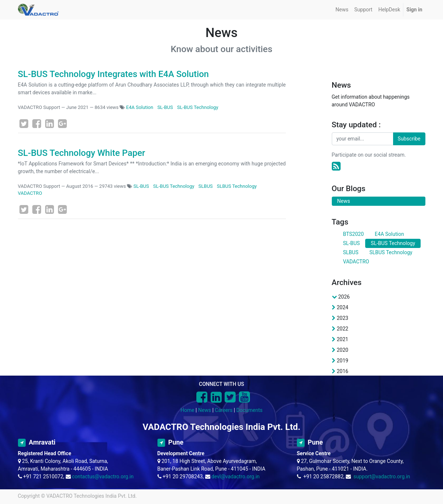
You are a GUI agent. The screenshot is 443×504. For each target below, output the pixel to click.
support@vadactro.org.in (382, 476)
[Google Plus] (62, 124)
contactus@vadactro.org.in (103, 476)
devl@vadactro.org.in (235, 476)
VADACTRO (30, 193)
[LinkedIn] (50, 124)
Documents (249, 410)
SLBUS (206, 186)
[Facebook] (37, 124)
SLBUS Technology (237, 186)
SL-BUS (165, 107)
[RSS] (336, 166)
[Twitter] (24, 124)
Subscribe (409, 139)
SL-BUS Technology (197, 107)
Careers (224, 410)
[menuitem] (342, 10)
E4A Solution (140, 107)
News (205, 410)
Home (188, 410)
